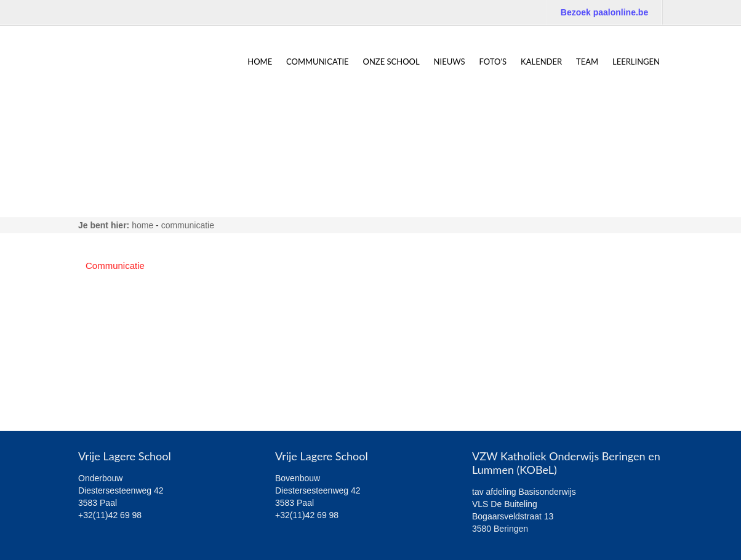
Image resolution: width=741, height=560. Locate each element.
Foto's (493, 62)
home (260, 62)
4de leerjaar (110, 361)
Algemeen (106, 285)
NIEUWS (450, 62)
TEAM (587, 62)
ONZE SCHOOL (391, 62)
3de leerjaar (110, 342)
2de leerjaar (110, 323)
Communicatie (318, 62)
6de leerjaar (110, 399)
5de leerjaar (110, 380)
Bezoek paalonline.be (604, 12)
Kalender (541, 62)
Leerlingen (636, 62)
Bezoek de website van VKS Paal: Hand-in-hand (555, 37)
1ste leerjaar (111, 304)
